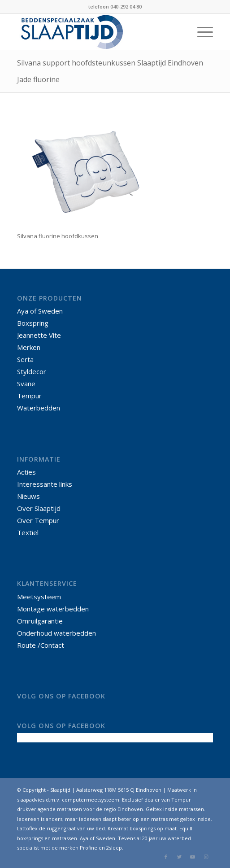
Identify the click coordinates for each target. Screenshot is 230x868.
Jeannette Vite (39, 335)
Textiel (28, 532)
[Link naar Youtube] (193, 857)
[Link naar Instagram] (206, 857)
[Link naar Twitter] (179, 857)
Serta (25, 359)
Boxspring (33, 323)
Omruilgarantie (40, 621)
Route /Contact (41, 645)
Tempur (29, 396)
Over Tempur (38, 520)
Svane (26, 384)
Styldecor (32, 371)
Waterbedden (39, 408)
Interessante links (45, 484)
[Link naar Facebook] (166, 857)
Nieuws (28, 496)
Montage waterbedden (53, 609)
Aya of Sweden (40, 311)
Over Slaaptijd (39, 508)
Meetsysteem (39, 597)
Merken (29, 347)
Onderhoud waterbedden (56, 633)
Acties (26, 472)
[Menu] (201, 32)
